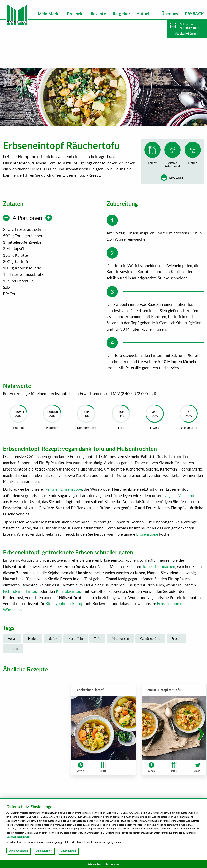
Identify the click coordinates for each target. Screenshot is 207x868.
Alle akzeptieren (18, 851)
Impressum (113, 864)
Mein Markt (49, 14)
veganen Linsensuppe (64, 497)
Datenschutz (95, 864)
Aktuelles (146, 14)
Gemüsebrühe (150, 646)
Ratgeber (121, 14)
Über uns (170, 14)
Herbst (33, 646)
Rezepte (98, 14)
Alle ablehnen (44, 851)
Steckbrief (187, 34)
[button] (201, 737)
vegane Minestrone (181, 503)
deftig (53, 646)
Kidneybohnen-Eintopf (65, 611)
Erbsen (176, 646)
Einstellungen (68, 851)
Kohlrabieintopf (69, 599)
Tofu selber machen (159, 574)
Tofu (97, 646)
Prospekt (75, 14)
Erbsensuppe (147, 542)
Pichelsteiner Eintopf (21, 599)
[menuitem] (49, 14)
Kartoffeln (76, 646)
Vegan (12, 646)
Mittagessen (120, 646)
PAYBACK (194, 14)
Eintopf (13, 656)
